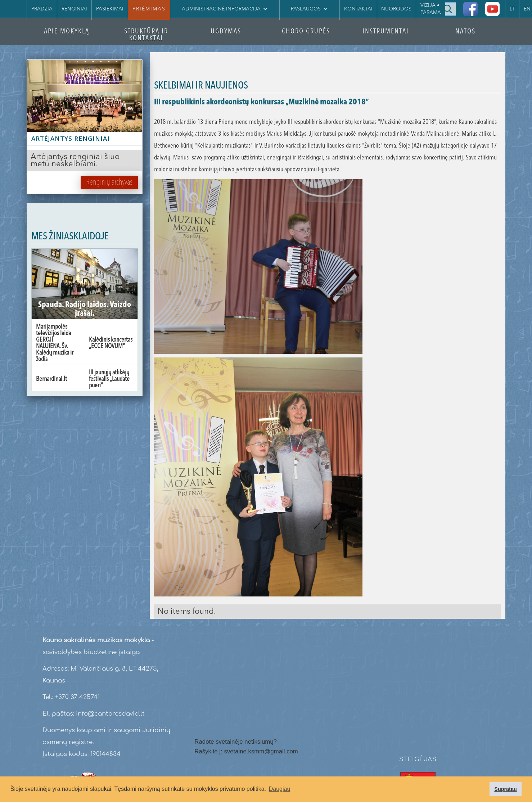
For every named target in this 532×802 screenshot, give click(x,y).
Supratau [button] (505, 789)
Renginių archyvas (109, 183)
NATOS (465, 32)
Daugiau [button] (280, 789)
